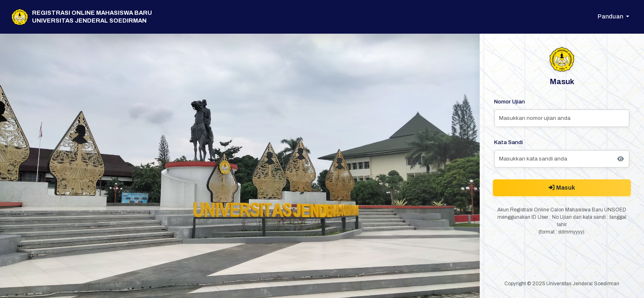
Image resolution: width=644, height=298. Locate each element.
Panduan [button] (611, 16)
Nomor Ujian (509, 102)
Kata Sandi (508, 142)
